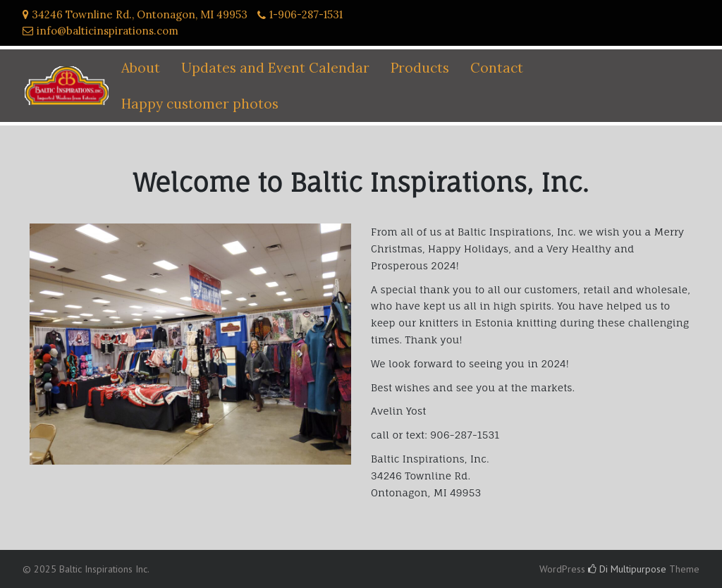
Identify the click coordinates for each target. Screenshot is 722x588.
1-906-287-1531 (306, 14)
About (141, 68)
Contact (497, 68)
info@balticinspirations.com (108, 31)
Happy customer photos (200, 104)
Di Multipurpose (627, 569)
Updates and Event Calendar (275, 68)
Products (420, 68)
